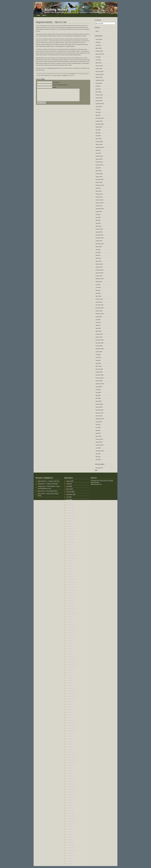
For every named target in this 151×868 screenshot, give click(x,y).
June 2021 (98, 112)
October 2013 (99, 206)
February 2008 (99, 404)
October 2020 (99, 121)
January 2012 (99, 267)
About (44, 15)
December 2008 (99, 375)
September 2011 (100, 279)
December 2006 (99, 445)
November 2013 (100, 203)
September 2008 (100, 384)
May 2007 (98, 430)
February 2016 (99, 174)
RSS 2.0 (47, 76)
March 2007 (98, 436)
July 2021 (98, 109)
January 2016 (99, 177)
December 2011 (99, 270)
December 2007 (99, 410)
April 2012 (98, 258)
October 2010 (99, 311)
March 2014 (98, 191)
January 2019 (99, 159)
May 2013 (98, 220)
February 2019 (99, 156)
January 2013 (99, 232)
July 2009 (98, 355)
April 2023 (98, 89)
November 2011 (100, 273)
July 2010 (98, 320)
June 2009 (98, 357)
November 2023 (100, 74)
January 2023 (99, 98)
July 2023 (98, 86)
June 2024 (98, 60)
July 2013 (98, 214)
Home (38, 15)
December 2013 (99, 200)
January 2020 (99, 144)
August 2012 (99, 247)
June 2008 (98, 392)
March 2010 (98, 331)
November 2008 (100, 378)
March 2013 (98, 226)
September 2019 (100, 147)
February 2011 (99, 299)
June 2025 (98, 45)
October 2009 (99, 346)
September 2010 (100, 314)
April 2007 (98, 433)
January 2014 (99, 197)
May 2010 (98, 325)
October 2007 (99, 416)
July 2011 (98, 285)
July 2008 (98, 390)
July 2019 (98, 150)
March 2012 (98, 261)
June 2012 (98, 252)
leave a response (58, 76)
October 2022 (99, 101)
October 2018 (99, 162)
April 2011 (98, 293)
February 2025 (99, 51)
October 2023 (99, 77)
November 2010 (100, 308)
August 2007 (99, 422)
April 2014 (98, 188)
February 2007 (99, 439)
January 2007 (99, 442)
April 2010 (98, 328)
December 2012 (99, 235)
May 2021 (98, 115)
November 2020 (100, 118)
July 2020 (98, 130)
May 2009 (98, 360)
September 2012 (100, 244)
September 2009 (100, 349)
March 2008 (98, 401)
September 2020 (100, 124)
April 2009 (98, 363)
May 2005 (98, 457)
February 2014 (99, 194)
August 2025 (99, 39)
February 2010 (99, 334)
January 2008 (99, 407)
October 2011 (99, 276)
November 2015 (100, 179)
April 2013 (98, 223)
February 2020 (99, 142)
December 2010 (99, 305)
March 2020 (98, 139)
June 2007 (98, 428)
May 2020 (98, 133)
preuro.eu (99, 484)
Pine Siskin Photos (52, 491)
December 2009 (99, 340)
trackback (65, 76)
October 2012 (99, 241)
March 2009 (98, 366)
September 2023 (100, 80)
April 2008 (98, 398)
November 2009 (100, 343)
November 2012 (100, 238)
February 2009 (99, 369)
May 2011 (98, 290)
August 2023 (99, 83)
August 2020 (99, 127)
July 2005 (98, 454)
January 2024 (99, 69)
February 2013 (99, 229)
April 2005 (98, 460)
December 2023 (99, 72)
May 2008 (98, 395)
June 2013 (98, 217)
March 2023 (98, 92)
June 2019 (98, 153)
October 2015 (99, 182)
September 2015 (100, 185)
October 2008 (99, 381)
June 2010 (98, 322)
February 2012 (99, 264)
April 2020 (98, 136)
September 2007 (100, 419)
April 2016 (98, 168)
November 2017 (100, 165)
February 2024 (99, 66)
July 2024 (98, 57)
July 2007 (98, 425)
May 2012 (98, 255)
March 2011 (98, 296)
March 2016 (98, 171)
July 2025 (98, 42)
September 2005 (100, 451)
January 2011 (99, 302)
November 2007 (100, 413)
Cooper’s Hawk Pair (54, 481)
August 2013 (99, 212)
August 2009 (99, 352)
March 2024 (98, 63)
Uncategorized (73, 74)
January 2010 (99, 337)
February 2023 (99, 95)
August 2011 (99, 282)
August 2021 (99, 107)
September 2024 (100, 54)
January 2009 (99, 372)
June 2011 (98, 287)
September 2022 (100, 104)
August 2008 (99, 387)
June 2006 (98, 448)
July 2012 (98, 250)
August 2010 (99, 317)
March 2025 (98, 48)
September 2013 (100, 209)
